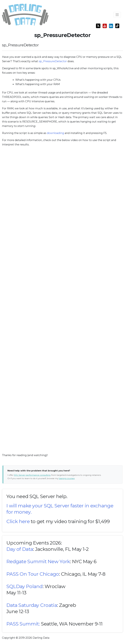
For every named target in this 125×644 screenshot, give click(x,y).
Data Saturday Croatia (32, 605)
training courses (67, 478)
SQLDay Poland (24, 586)
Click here (18, 521)
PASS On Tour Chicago (33, 574)
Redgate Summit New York (38, 561)
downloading (55, 133)
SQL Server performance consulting (32, 475)
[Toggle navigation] (117, 15)
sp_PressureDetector (53, 61)
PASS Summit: (23, 624)
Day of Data (20, 549)
